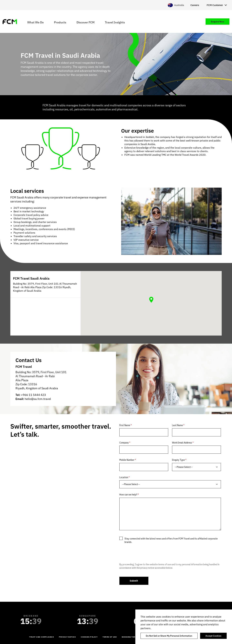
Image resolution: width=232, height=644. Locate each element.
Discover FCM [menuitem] (86, 22)
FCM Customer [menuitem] (215, 5)
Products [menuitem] (60, 22)
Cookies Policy (89, 637)
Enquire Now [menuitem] (217, 22)
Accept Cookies (213, 636)
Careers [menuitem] (195, 5)
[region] (184, 627)
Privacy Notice (67, 637)
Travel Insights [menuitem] (115, 22)
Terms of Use (110, 637)
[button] (151, 300)
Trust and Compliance (42, 637)
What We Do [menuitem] (35, 22)
